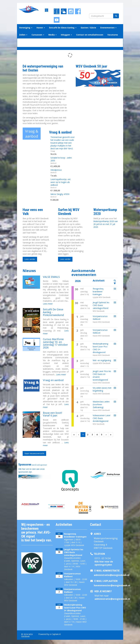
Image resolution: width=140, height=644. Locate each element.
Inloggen (66, 35)
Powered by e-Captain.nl (49, 634)
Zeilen (23, 35)
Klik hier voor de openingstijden (104, 563)
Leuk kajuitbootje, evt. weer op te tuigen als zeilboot (61, 182)
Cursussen (38, 35)
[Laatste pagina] (111, 435)
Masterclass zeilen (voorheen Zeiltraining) (101, 404)
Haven (41, 28)
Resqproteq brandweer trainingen (98, 291)
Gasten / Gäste (88, 28)
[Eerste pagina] (74, 435)
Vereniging (26, 28)
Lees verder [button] (30, 259)
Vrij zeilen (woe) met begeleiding (102, 389)
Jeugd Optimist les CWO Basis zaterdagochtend (101, 305)
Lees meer (48, 304)
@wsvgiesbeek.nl (112, 575)
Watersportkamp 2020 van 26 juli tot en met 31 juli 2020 (106, 224)
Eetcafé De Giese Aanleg (63, 28)
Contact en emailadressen (90, 35)
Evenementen (108, 28)
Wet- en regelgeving (102, 360)
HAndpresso (56, 170)
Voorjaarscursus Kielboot (100, 318)
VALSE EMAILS (51, 277)
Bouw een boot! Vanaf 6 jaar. (52, 414)
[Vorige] (78, 435)
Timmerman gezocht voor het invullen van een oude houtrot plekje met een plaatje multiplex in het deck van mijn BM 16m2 (63, 143)
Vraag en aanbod (53, 380)
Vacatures (113, 35)
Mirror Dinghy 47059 (60, 194)
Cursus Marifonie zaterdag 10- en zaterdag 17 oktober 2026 (55, 343)
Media (53, 35)
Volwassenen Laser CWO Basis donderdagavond (102, 418)
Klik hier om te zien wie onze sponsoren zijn (31, 470)
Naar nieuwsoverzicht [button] (34, 453)
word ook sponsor (39, 465)
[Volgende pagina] (106, 435)
